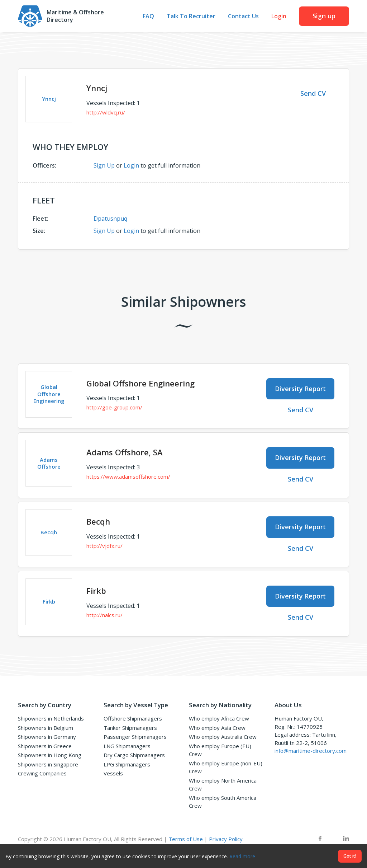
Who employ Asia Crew (217, 728)
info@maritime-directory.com (311, 751)
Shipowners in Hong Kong (50, 755)
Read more (242, 856)
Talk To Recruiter (191, 16)
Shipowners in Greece (45, 746)
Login (279, 16)
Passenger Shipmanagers (135, 737)
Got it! (350, 856)
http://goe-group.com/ (114, 407)
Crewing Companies (42, 773)
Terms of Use (186, 839)
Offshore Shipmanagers (133, 718)
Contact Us (243, 16)
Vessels (113, 773)
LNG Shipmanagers (127, 746)
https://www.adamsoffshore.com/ (128, 477)
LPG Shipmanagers (127, 764)
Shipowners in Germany (47, 737)
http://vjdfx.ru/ (104, 546)
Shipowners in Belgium (46, 728)
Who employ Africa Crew (219, 718)
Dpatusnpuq (110, 219)
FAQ (148, 16)
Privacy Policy (226, 839)
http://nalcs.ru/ (104, 615)
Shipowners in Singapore (48, 764)
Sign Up (104, 165)
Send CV (313, 93)
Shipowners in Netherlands (51, 718)
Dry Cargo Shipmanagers (134, 755)
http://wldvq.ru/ (106, 112)
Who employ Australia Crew (223, 737)
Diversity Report (300, 389)
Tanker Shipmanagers (130, 728)
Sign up (324, 16)
